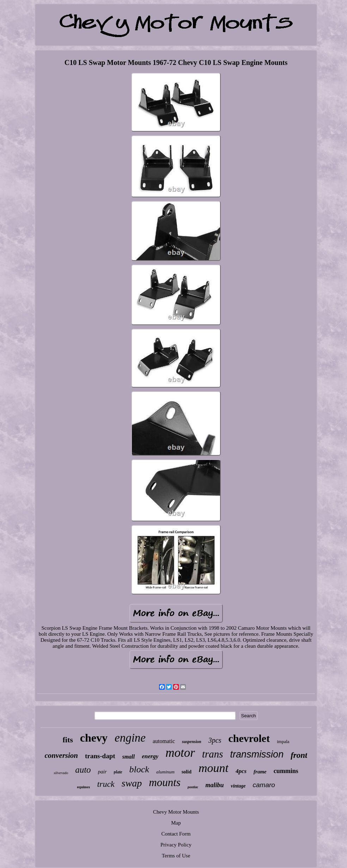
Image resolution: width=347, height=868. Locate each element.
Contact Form (176, 834)
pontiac (193, 787)
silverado (61, 773)
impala (283, 741)
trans (213, 754)
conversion (62, 755)
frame (260, 772)
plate (118, 772)
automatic (164, 741)
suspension (192, 742)
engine (130, 738)
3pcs (215, 740)
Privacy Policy (176, 845)
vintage (238, 786)
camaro (264, 785)
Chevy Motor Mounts (176, 812)
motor (180, 753)
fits (68, 740)
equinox (83, 787)
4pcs (241, 771)
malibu (214, 785)
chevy (94, 738)
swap (132, 783)
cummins (286, 771)
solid (187, 772)
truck (106, 784)
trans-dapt (100, 756)
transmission (257, 754)
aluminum (165, 772)
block (139, 769)
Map (176, 823)
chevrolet (249, 738)
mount (214, 768)
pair (102, 772)
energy (150, 756)
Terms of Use (176, 856)
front (299, 755)
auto (83, 770)
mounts (165, 782)
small (129, 757)
